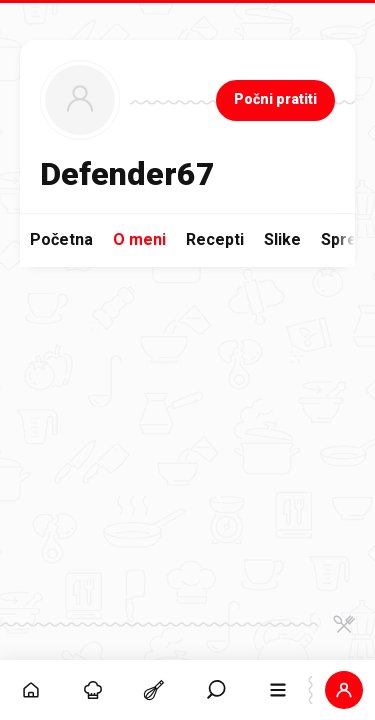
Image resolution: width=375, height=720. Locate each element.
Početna (61, 239)
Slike (282, 239)
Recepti (215, 239)
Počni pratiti (275, 99)
